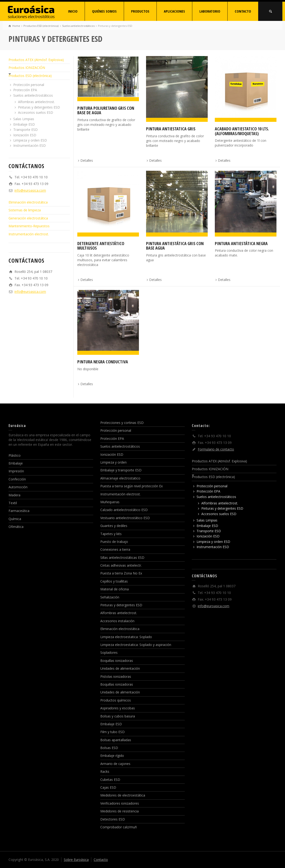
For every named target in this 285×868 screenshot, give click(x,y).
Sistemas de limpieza (25, 210)
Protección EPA (25, 90)
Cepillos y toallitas (114, 581)
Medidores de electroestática (123, 795)
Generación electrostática (28, 218)
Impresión (16, 471)
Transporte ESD (25, 130)
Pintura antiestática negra (241, 243)
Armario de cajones (115, 764)
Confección (17, 479)
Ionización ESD (25, 135)
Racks (105, 771)
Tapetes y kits (111, 534)
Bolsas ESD (109, 748)
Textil (13, 503)
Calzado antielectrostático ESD (124, 510)
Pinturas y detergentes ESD (39, 107)
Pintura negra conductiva (103, 362)
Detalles (87, 160)
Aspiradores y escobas (118, 708)
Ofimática (16, 527)
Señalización (110, 597)
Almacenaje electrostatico (120, 478)
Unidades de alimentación (120, 668)
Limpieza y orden (113, 462)
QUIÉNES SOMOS (104, 11)
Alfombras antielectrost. (36, 102)
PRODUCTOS (140, 11)
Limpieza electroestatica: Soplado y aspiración (136, 645)
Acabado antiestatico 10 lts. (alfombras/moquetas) (242, 131)
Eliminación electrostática (28, 202)
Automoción (18, 487)
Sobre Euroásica (76, 860)
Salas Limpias (24, 119)
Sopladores (109, 652)
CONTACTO (243, 11)
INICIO (73, 11)
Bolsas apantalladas (116, 740)
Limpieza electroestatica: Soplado (126, 637)
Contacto (101, 860)
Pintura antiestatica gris (171, 129)
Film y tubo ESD (113, 732)
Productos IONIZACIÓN (27, 68)
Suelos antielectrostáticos (33, 95)
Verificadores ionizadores (120, 803)
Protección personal (29, 85)
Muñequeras (110, 502)
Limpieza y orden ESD (30, 140)
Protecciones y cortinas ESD (122, 423)
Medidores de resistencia (120, 811)
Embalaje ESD (24, 124)
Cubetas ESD (110, 780)
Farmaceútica (19, 511)
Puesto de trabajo (114, 542)
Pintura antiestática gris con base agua (175, 246)
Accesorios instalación (117, 621)
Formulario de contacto (216, 449)
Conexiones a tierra (115, 549)
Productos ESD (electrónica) (30, 76)
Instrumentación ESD (30, 145)
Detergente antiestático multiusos (101, 246)
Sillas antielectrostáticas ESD (122, 557)
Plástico (15, 455)
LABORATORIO (210, 11)
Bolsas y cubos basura (118, 716)
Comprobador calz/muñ (119, 827)
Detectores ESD (113, 819)
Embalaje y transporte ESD (121, 470)
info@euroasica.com (30, 190)
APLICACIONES (174, 11)
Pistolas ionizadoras (116, 676)
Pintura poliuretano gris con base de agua (106, 110)
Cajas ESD (108, 787)
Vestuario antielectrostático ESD (125, 518)
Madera (14, 495)
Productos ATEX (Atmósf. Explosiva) (36, 60)
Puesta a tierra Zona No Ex (121, 573)
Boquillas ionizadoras (117, 661)
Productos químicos (116, 700)
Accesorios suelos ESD (36, 112)
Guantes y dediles (114, 526)
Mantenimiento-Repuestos (29, 226)
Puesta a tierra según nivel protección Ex (131, 486)
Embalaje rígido (112, 756)
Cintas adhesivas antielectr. (121, 565)
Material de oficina (115, 589)
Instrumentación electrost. (29, 234)
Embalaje (16, 463)
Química (15, 519)
